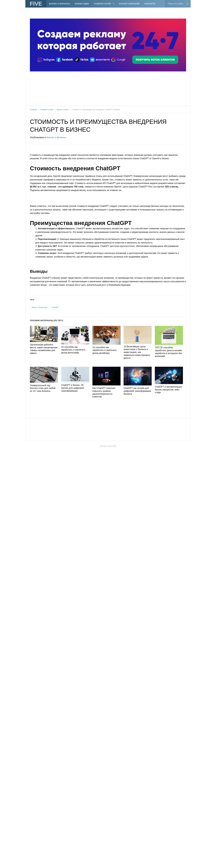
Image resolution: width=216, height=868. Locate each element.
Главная (33, 110)
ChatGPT (55, 307)
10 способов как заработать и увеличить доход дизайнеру (105, 350)
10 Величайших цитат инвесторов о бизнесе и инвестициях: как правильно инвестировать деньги (137, 352)
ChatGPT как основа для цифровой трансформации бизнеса (137, 391)
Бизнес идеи (82, 4)
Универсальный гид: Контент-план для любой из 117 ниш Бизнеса (43, 388)
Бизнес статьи (63, 110)
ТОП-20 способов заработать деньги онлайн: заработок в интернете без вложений (169, 352)
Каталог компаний (129, 4)
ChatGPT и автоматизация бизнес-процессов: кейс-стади (168, 390)
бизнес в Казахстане (40, 307)
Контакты (150, 4)
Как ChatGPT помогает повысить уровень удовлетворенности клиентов (104, 392)
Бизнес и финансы (59, 4)
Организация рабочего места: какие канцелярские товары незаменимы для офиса (44, 349)
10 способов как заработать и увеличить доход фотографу (73, 350)
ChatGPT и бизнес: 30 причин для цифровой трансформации (72, 388)
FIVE (36, 4)
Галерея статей (102, 4)
